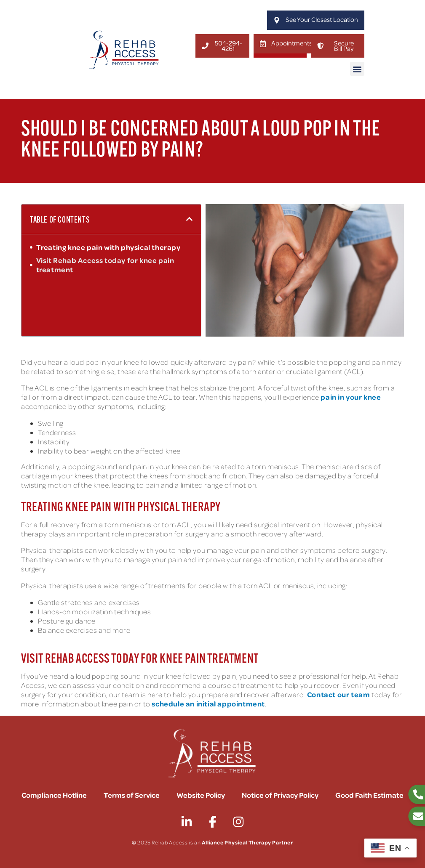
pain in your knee (351, 397)
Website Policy (201, 795)
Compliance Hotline (54, 795)
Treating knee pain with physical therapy (108, 247)
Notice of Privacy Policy (280, 795)
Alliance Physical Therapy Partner (247, 842)
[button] (357, 69)
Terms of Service (132, 795)
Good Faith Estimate (369, 795)
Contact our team (339, 694)
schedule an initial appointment (208, 704)
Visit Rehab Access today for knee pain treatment (105, 265)
